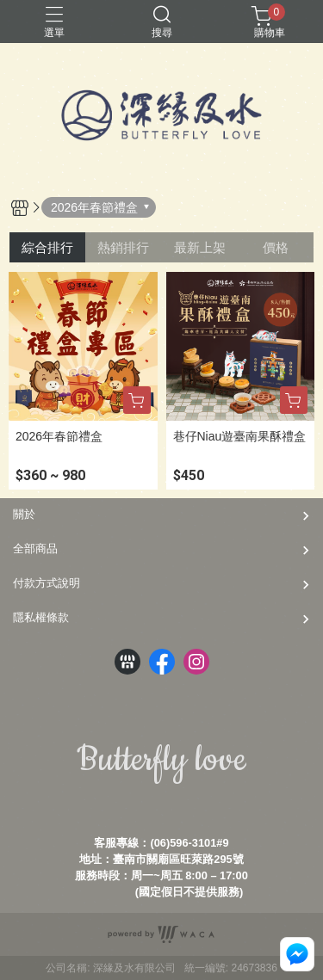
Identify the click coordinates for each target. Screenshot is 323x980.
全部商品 (35, 549)
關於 (24, 514)
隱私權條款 (41, 617)
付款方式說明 (47, 583)
